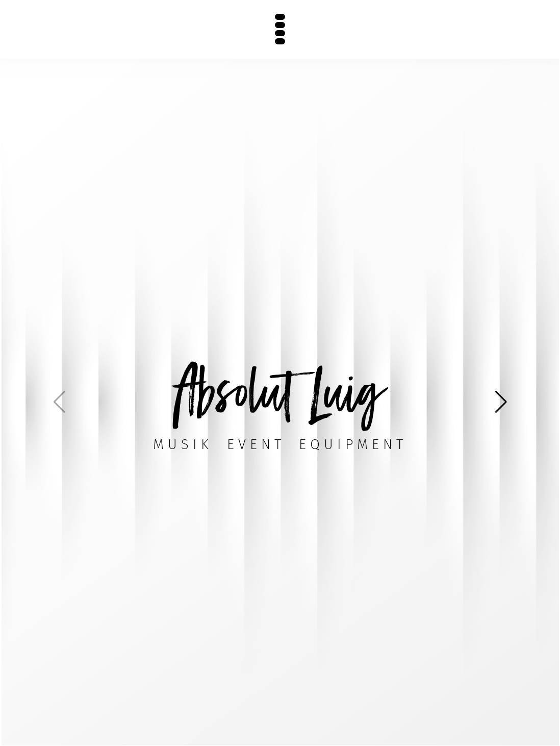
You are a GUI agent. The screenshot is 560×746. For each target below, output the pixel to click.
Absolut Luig (280, 391)
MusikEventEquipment (280, 444)
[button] (501, 402)
